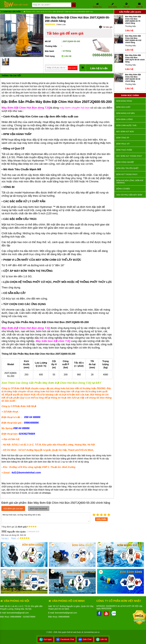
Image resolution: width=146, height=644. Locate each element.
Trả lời (4, 539)
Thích (12, 538)
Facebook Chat (65, 639)
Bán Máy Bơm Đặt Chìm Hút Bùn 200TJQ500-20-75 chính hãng (133, 20)
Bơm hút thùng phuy (127, 174)
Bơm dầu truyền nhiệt (127, 168)
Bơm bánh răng (124, 101)
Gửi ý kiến (101, 519)
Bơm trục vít (123, 144)
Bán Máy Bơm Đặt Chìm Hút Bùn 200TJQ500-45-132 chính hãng (133, 39)
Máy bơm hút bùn (44, 12)
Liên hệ (101, 639)
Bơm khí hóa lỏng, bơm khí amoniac (130, 182)
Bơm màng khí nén (125, 113)
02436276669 (29, 617)
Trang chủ (29, 12)
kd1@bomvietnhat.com (26, 473)
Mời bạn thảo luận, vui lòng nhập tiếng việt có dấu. (46, 518)
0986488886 (102, 53)
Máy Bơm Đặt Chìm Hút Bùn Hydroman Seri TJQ (73, 12)
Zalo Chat (85, 639)
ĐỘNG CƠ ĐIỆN (123, 189)
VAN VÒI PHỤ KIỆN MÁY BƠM (129, 195)
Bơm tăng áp (123, 138)
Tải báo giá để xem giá (65, 33)
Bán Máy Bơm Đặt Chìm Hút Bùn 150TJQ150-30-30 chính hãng (133, 78)
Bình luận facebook (39, 509)
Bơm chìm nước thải (126, 125)
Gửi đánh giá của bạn (13, 509)
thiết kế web (72, 632)
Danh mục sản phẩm (11, 12)
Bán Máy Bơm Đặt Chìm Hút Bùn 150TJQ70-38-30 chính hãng (135, 58)
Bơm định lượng (125, 119)
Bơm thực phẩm (124, 150)
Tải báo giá (106, 27)
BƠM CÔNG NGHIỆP (125, 162)
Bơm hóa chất (123, 107)
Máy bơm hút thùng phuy (129, 156)
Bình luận (61, 25)
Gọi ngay (45, 639)
